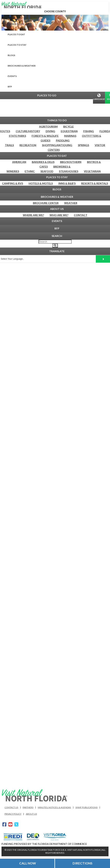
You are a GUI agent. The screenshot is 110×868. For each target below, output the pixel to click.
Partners (28, 807)
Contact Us (11, 807)
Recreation (28, 145)
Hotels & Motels (41, 183)
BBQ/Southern (71, 162)
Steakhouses (69, 171)
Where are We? (33, 215)
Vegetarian (92, 171)
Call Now (28, 863)
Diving (50, 131)
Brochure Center (46, 203)
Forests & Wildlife (45, 136)
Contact (81, 215)
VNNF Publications (86, 807)
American (19, 162)
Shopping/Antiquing (57, 145)
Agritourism (48, 126)
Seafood (47, 171)
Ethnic (30, 171)
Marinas (70, 136)
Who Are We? (59, 215)
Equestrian (69, 131)
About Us (31, 814)
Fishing (89, 131)
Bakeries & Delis (43, 162)
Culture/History (28, 131)
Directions (82, 863)
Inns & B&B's (67, 183)
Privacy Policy (13, 814)
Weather (71, 203)
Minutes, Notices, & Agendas (54, 807)
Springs (83, 145)
